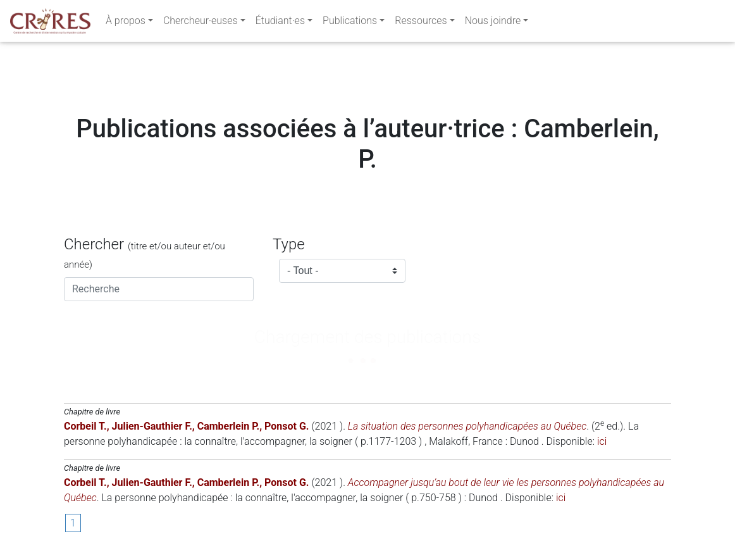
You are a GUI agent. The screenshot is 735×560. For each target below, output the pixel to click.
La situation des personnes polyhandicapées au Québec (467, 426)
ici (602, 441)
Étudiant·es (280, 23)
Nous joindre (493, 23)
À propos (126, 23)
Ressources (421, 23)
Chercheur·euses (201, 23)
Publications (350, 23)
